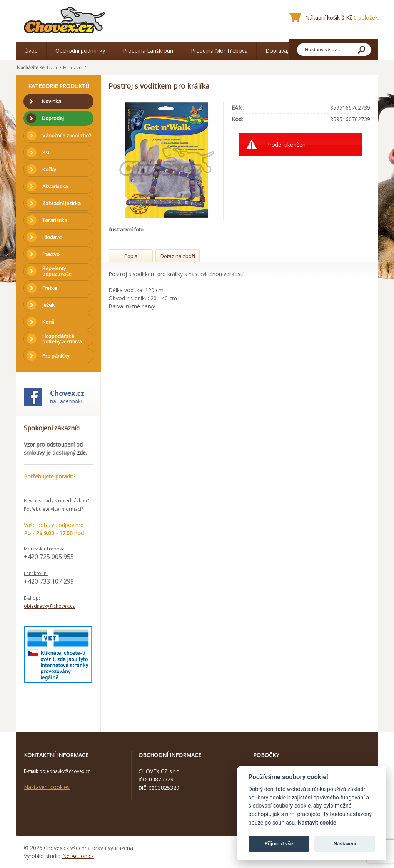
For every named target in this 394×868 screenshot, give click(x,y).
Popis (131, 256)
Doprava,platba (285, 51)
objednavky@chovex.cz (49, 606)
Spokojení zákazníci (52, 428)
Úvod (31, 51)
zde (81, 452)
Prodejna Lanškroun (148, 51)
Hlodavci (73, 68)
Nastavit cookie (317, 823)
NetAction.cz (78, 856)
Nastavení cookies (47, 787)
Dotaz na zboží (178, 256)
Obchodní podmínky (80, 51)
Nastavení (345, 844)
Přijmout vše (279, 844)
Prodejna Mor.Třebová (219, 51)
